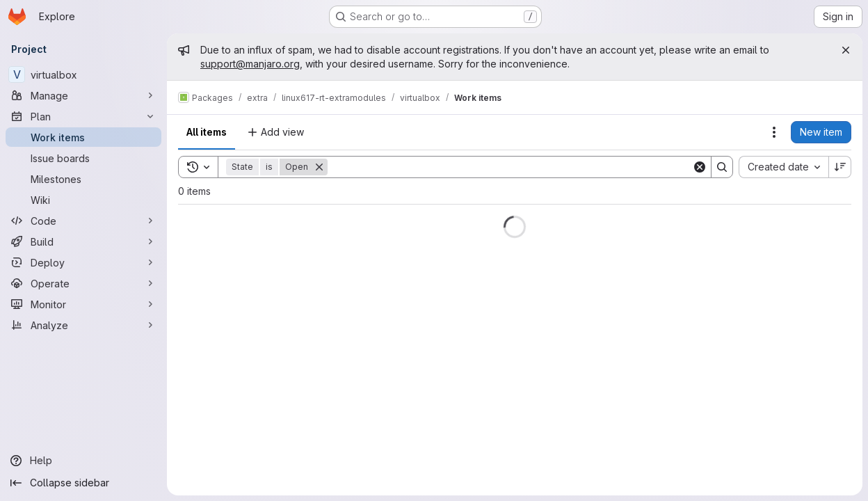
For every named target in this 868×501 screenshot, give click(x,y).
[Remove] (319, 167)
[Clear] (700, 167)
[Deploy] (83, 262)
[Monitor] (83, 304)
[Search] (510, 167)
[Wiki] (83, 200)
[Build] (83, 241)
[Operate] (83, 283)
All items (207, 132)
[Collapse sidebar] (83, 483)
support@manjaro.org (250, 64)
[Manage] (83, 95)
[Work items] (83, 137)
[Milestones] (83, 179)
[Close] (846, 50)
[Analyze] (83, 325)
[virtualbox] (83, 74)
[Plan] (83, 116)
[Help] (83, 461)
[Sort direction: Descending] (840, 167)
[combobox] (783, 167)
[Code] (83, 221)
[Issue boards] (83, 158)
